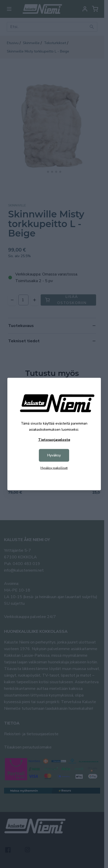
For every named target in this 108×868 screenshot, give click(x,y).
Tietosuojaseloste (54, 440)
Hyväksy (54, 455)
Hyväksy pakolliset (54, 468)
